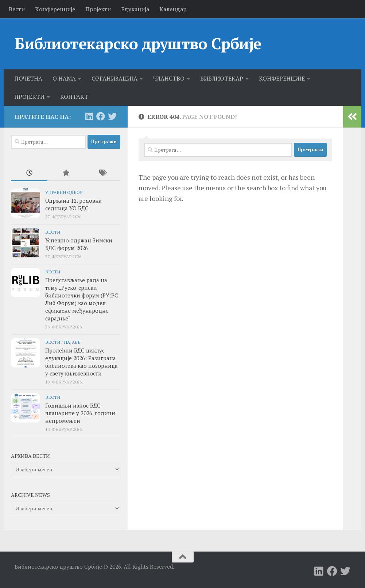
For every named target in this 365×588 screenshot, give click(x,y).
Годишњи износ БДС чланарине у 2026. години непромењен (80, 413)
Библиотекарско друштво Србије (138, 43)
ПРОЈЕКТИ (29, 97)
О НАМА (64, 78)
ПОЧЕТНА (28, 78)
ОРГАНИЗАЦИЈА (114, 78)
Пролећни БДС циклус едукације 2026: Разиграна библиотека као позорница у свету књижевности (81, 362)
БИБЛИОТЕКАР (222, 78)
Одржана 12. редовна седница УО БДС (73, 204)
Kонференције (55, 9)
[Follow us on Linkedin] (89, 116)
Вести (17, 9)
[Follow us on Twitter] (112, 116)
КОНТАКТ (74, 97)
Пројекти (98, 9)
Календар (173, 9)
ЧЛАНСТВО (169, 78)
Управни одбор (64, 192)
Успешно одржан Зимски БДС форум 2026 (79, 244)
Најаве (72, 342)
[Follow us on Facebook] (101, 116)
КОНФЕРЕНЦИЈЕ (282, 78)
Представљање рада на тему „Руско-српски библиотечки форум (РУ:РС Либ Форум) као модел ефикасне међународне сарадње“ (82, 299)
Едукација (135, 9)
